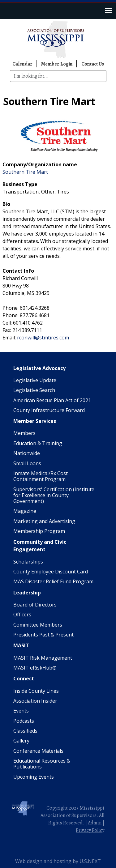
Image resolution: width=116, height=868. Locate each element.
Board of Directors (35, 605)
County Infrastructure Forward (49, 410)
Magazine (25, 511)
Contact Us (93, 64)
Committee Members (38, 625)
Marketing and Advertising (44, 521)
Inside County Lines (36, 691)
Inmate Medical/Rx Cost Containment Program (41, 476)
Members (24, 433)
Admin (95, 823)
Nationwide (27, 453)
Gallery (21, 741)
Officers (22, 615)
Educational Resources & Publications (42, 764)
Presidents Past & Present (43, 635)
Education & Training (38, 443)
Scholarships (28, 562)
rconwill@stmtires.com (43, 338)
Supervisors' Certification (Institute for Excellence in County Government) (54, 495)
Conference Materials (38, 751)
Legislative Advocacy (39, 368)
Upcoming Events (34, 777)
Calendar (22, 64)
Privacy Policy (90, 830)
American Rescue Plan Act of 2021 (52, 400)
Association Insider (35, 701)
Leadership (27, 593)
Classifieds (25, 731)
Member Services (35, 421)
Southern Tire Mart (25, 172)
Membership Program (39, 531)
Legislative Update (35, 380)
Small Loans (27, 463)
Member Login (57, 64)
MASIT (21, 645)
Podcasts (24, 721)
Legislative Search (34, 390)
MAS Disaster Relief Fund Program (53, 581)
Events (21, 711)
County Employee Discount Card (51, 572)
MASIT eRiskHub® (35, 668)
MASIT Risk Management (43, 658)
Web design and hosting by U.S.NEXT (58, 861)
